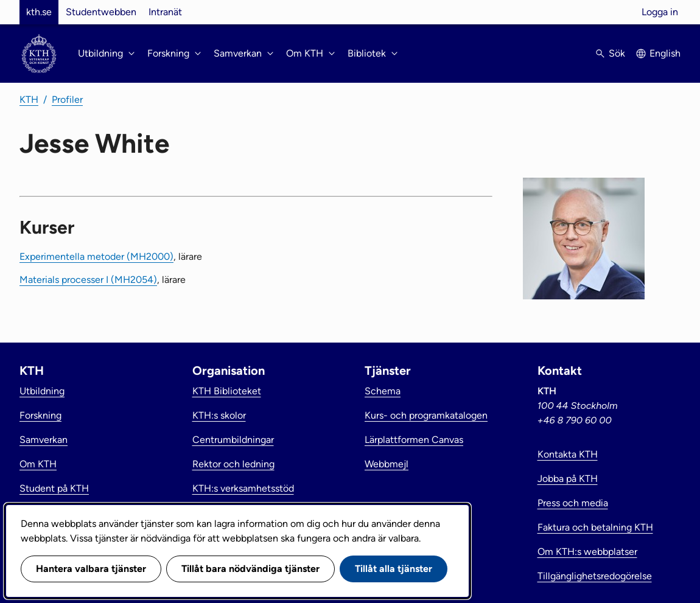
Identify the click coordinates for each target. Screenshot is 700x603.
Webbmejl (387, 464)
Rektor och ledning (233, 464)
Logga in (660, 12)
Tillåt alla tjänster (394, 569)
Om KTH (38, 464)
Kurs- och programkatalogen (426, 415)
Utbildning (42, 391)
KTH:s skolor (219, 415)
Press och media (573, 503)
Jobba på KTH (568, 479)
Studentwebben (101, 12)
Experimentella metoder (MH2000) (96, 256)
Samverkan (44, 440)
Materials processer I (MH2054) (88, 280)
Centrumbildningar (233, 440)
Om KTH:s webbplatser (587, 552)
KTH (29, 99)
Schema (383, 391)
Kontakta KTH (568, 454)
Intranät (165, 12)
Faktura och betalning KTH (595, 527)
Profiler (67, 99)
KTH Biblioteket (227, 391)
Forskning (40, 415)
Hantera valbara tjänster (91, 569)
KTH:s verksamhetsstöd (243, 488)
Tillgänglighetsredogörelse (595, 576)
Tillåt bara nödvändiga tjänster (250, 569)
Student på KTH (54, 488)
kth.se (39, 12)
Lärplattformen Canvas (414, 440)
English (665, 53)
